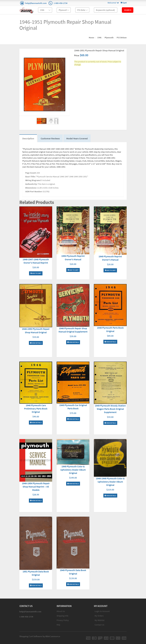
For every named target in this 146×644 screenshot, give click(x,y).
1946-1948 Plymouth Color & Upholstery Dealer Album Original (110, 482)
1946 (99, 38)
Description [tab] (28, 138)
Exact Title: (30, 177)
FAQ (58, 625)
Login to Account (102, 611)
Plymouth (109, 38)
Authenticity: (31, 184)
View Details (36, 343)
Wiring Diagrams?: (34, 180)
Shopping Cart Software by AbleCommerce (40, 636)
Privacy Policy (63, 620)
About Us (61, 611)
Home (91, 38)
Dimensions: (31, 188)
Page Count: (31, 173)
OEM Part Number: (34, 192)
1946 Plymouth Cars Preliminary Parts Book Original (36, 409)
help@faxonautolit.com (36, 3)
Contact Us (99, 625)
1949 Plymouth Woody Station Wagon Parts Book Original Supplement (110, 409)
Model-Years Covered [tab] (77, 138)
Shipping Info (62, 616)
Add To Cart (36, 273)
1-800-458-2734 (60, 3)
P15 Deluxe (122, 38)
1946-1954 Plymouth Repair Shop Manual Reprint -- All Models (36, 487)
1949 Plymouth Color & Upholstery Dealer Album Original (73, 470)
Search (128, 10)
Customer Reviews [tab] (50, 138)
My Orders (99, 616)
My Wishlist (100, 620)
